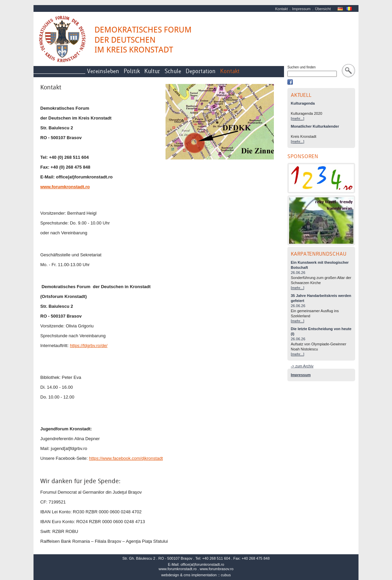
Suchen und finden (301, 67)
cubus (226, 575)
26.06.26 (298, 273)
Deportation (201, 71)
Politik (132, 71)
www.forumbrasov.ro (216, 569)
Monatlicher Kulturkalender (315, 126)
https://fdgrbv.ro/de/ (89, 346)
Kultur (152, 71)
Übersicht (323, 9)
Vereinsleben (103, 71)
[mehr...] (298, 119)
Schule (173, 71)
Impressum (301, 9)
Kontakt (281, 9)
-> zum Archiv (302, 366)
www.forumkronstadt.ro (177, 569)
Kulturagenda (303, 103)
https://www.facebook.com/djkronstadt (126, 458)
